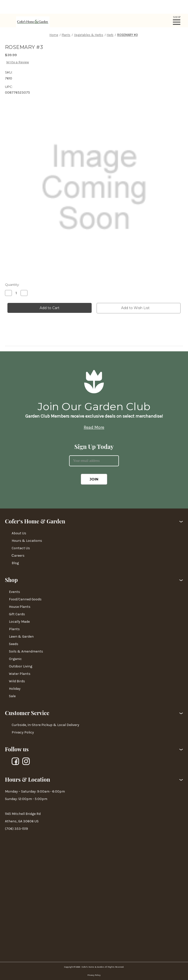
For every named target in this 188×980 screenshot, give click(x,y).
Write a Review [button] (18, 62)
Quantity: (12, 285)
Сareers (18, 556)
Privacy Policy (23, 732)
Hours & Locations (27, 541)
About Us (19, 533)
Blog (15, 563)
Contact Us (21, 548)
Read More (94, 427)
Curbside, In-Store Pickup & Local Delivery (45, 725)
